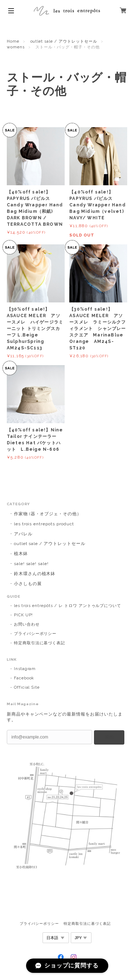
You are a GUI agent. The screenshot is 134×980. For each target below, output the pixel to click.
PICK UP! (24, 615)
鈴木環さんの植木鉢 (35, 574)
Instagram (25, 669)
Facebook (24, 678)
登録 (109, 737)
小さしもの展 (30, 584)
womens (16, 47)
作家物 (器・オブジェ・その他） (48, 514)
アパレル (23, 534)
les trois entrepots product (44, 524)
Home (13, 41)
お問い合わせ (27, 624)
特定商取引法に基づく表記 (40, 643)
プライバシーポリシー (35, 634)
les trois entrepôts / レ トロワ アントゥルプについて (68, 606)
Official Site (27, 687)
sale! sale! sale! (31, 564)
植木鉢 (21, 554)
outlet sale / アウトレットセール (64, 41)
